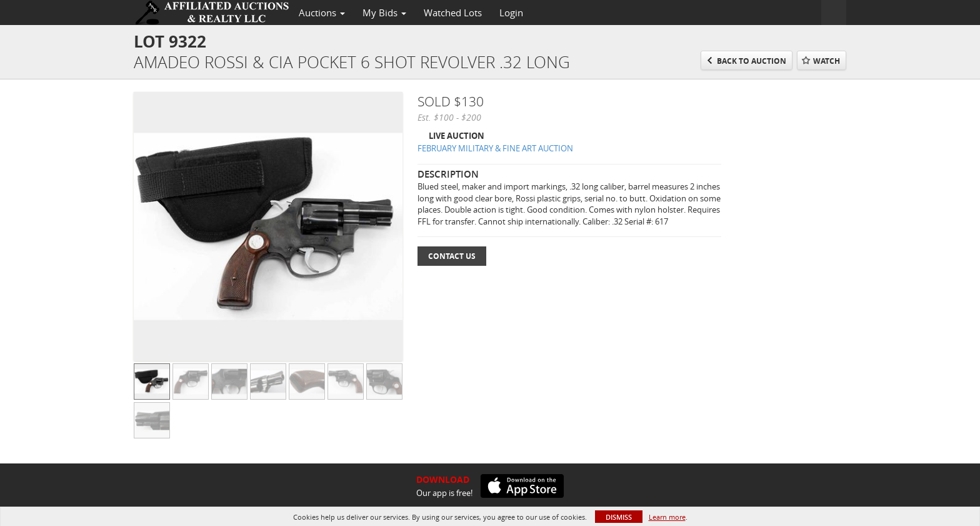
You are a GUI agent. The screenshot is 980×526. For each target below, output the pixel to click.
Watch (827, 61)
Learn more (667, 517)
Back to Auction (752, 61)
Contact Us (452, 256)
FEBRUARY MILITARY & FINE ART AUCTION (495, 148)
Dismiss (619, 517)
